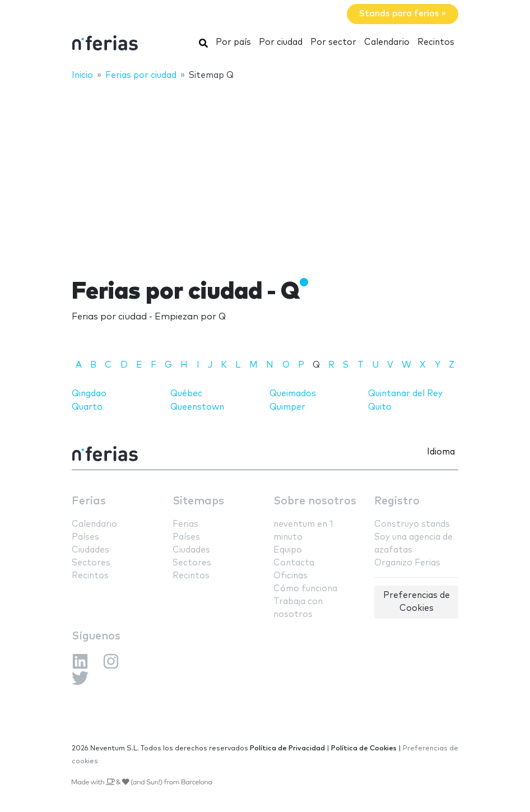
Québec (186, 394)
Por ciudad (281, 42)
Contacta (294, 563)
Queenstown (197, 407)
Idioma (441, 452)
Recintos (436, 42)
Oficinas (290, 576)
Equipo (288, 550)
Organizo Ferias (407, 563)
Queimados (293, 394)
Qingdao (89, 394)
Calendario (387, 42)
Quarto (87, 407)
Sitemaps (198, 501)
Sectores (91, 563)
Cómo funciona (305, 589)
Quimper (287, 407)
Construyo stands (412, 524)
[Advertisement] (265, 172)
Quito (380, 407)
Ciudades (90, 550)
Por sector (333, 42)
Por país (233, 42)
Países (85, 537)
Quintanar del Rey (405, 394)
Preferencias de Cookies (417, 602)
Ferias (89, 501)
